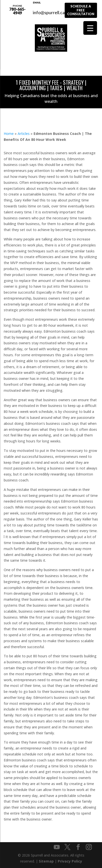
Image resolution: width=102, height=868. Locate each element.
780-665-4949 (18, 10)
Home (9, 134)
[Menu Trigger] (90, 28)
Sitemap (46, 861)
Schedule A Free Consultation (81, 10)
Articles (24, 134)
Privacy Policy (70, 861)
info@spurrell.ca (49, 10)
